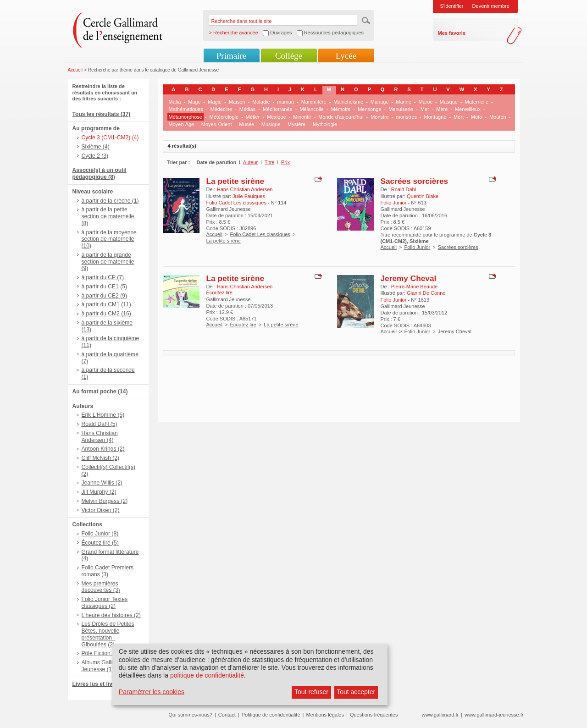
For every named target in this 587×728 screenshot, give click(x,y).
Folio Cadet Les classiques (260, 234)
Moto (476, 117)
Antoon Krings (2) (103, 449)
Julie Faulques (249, 196)
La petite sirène (235, 181)
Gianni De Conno (426, 293)
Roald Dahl (404, 189)
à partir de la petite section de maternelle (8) (108, 216)
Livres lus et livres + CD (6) (108, 684)
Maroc (426, 102)
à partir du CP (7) (103, 277)
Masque (449, 102)
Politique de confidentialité (271, 715)
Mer (425, 109)
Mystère (296, 124)
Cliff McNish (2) (100, 458)
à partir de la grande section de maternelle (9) (108, 262)
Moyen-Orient (217, 124)
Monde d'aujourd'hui (341, 117)
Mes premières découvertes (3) (101, 587)
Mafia (175, 102)
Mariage (380, 102)
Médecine (221, 109)
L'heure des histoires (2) (111, 615)
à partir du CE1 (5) (104, 287)
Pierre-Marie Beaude (415, 287)
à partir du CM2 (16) (106, 314)
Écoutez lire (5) (100, 543)
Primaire (231, 56)
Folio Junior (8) (100, 534)
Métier (253, 117)
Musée (246, 124)
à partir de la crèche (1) (110, 201)
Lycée (346, 56)
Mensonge (369, 109)
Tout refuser (311, 692)
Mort (459, 117)
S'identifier (452, 6)
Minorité (302, 117)
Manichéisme (348, 102)
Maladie (261, 102)
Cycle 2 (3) (95, 156)
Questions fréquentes (374, 715)
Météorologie (224, 117)
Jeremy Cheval (409, 278)
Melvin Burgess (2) (105, 501)
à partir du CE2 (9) (104, 296)
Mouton (498, 117)
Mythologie (325, 124)
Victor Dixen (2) (101, 510)
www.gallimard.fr (440, 715)
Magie (215, 102)
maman (285, 102)
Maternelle (477, 102)
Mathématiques (186, 109)
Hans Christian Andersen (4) (100, 437)
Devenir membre (491, 6)
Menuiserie (401, 109)
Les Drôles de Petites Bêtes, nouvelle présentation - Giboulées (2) (108, 634)
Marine (404, 102)
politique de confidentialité (207, 675)
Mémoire (341, 109)
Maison (237, 102)
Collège (289, 56)
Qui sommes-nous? (191, 715)
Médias (247, 109)
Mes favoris (452, 33)
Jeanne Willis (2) (102, 483)
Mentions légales (325, 715)
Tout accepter (356, 692)
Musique (271, 124)
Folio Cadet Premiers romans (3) (108, 571)
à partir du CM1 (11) (106, 304)
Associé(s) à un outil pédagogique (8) (100, 174)
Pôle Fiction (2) (100, 653)
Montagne (435, 117)
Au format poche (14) (100, 392)
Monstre (380, 117)
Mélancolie (312, 109)
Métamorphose (186, 117)
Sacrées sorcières (415, 181)
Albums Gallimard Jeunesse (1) (103, 666)
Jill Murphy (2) (99, 492)
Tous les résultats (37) (102, 114)
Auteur (250, 162)
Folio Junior (417, 247)
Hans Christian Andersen (245, 189)
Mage (194, 102)
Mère (442, 109)
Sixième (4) (96, 147)
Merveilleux (468, 109)
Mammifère (314, 102)
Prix (285, 162)
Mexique (277, 117)
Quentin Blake (423, 196)
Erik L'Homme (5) (103, 415)
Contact (227, 715)
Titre (270, 162)
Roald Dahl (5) (100, 424)
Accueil (75, 70)
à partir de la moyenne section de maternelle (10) (109, 239)
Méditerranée (278, 109)
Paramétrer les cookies (152, 692)
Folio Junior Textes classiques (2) (105, 603)
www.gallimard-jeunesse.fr (494, 715)
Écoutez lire (243, 325)
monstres (407, 117)
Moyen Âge (182, 124)
